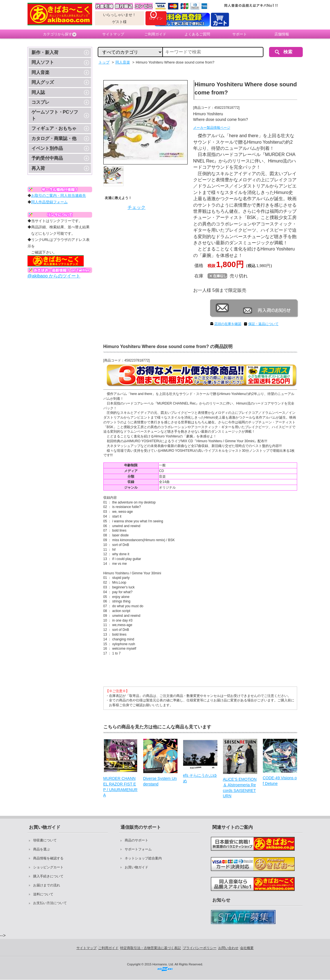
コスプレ (40, 102)
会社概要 (247, 948)
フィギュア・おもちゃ (54, 128)
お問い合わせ (228, 948)
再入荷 (38, 168)
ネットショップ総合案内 (143, 858)
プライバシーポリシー (200, 948)
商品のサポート (136, 840)
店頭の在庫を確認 (228, 324)
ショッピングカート (48, 867)
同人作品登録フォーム (49, 202)
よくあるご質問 (197, 34)
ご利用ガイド (155, 34)
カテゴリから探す (60, 34)
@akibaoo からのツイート (54, 276)
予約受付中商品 (47, 158)
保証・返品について (263, 324)
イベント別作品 (47, 148)
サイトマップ (113, 34)
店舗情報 (282, 34)
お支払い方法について (50, 903)
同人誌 (38, 92)
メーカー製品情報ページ (212, 128)
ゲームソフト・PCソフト (55, 115)
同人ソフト (43, 62)
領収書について (45, 840)
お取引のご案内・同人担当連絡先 (59, 196)
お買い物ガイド (136, 867)
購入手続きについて (48, 876)
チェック (136, 207)
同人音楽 (40, 72)
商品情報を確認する (48, 858)
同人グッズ (43, 82)
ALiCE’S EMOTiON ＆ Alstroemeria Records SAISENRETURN (240, 788)
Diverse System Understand (160, 781)
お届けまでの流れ (47, 885)
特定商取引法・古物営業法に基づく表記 (151, 948)
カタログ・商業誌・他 (54, 138)
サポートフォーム (138, 849)
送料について (43, 894)
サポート (240, 34)
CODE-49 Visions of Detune (280, 781)
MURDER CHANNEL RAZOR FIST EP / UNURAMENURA (120, 787)
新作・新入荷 (45, 52)
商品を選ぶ (42, 849)
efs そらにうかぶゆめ (200, 778)
